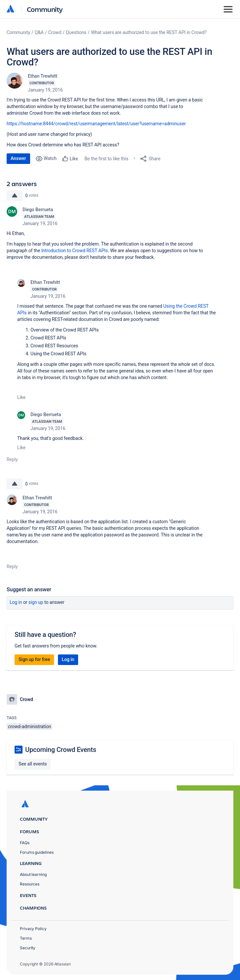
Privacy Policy (33, 929)
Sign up (36, 602)
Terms (26, 938)
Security (28, 948)
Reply (12, 459)
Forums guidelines (37, 852)
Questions (76, 32)
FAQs (25, 843)
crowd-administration (29, 726)
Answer (18, 158)
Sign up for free (34, 659)
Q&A (39, 32)
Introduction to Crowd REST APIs (75, 251)
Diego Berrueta (38, 210)
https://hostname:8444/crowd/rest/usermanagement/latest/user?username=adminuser (96, 124)
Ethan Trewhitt (43, 76)
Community (45, 9)
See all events (33, 764)
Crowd (55, 32)
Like (21, 397)
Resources (30, 884)
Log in (16, 602)
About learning (33, 874)
